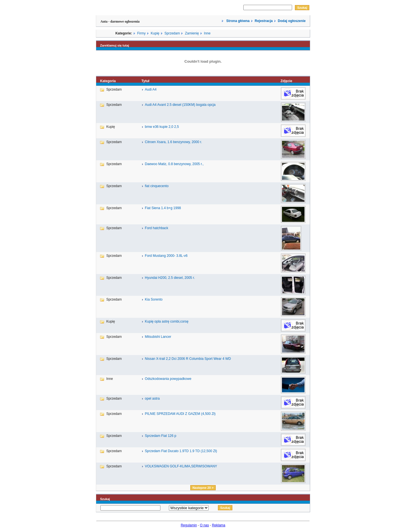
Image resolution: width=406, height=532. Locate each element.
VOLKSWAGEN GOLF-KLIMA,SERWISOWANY (181, 466)
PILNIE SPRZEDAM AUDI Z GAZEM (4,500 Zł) (180, 414)
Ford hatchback (157, 228)
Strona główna (237, 21)
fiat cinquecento (157, 186)
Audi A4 (151, 89)
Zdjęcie (286, 81)
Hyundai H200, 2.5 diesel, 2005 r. (170, 278)
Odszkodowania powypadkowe (168, 379)
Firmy (142, 33)
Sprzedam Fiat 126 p (161, 436)
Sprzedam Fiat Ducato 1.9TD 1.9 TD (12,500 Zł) (181, 451)
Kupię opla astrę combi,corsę (167, 321)
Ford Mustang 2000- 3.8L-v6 (166, 256)
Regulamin (189, 525)
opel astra (152, 399)
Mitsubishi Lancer (158, 337)
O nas (204, 525)
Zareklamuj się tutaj (115, 45)
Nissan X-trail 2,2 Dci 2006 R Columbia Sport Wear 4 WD (188, 359)
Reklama (219, 525)
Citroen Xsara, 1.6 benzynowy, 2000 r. (174, 142)
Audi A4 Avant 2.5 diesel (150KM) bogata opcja (180, 105)
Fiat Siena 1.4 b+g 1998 (163, 208)
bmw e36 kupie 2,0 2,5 (162, 127)
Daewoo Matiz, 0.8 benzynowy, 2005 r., (174, 164)
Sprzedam (172, 33)
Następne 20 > (203, 488)
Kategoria (108, 81)
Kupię (155, 33)
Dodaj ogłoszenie (292, 21)
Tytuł (145, 81)
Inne (207, 33)
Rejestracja (264, 21)
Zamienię (192, 33)
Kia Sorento (154, 299)
